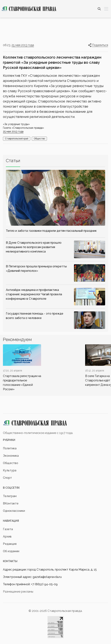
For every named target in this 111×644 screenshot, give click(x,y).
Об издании (11, 551)
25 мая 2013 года (23, 45)
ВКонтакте (11, 503)
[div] (22, 368)
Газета (8, 529)
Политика (10, 448)
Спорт (7, 478)
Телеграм (10, 496)
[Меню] (106, 9)
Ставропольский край (17, 139)
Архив (7, 536)
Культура (10, 470)
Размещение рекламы (18, 592)
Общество (39, 139)
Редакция (10, 544)
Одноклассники (14, 511)
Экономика (11, 456)
